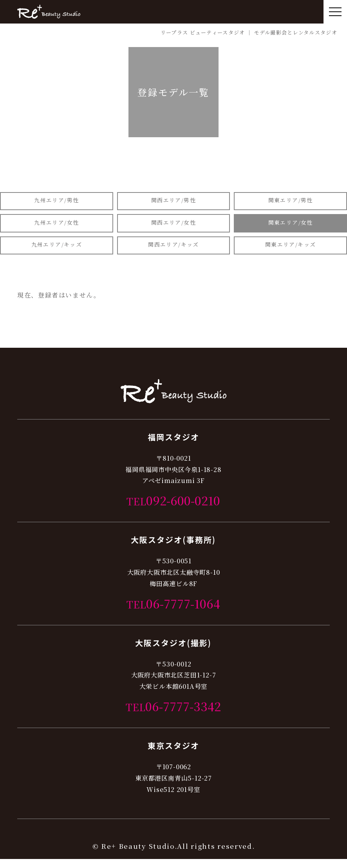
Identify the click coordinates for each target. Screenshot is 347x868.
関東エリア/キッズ (290, 252)
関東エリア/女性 (290, 227)
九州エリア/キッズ (57, 252)
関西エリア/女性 (174, 227)
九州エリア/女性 (57, 227)
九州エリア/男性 (57, 202)
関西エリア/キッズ (174, 252)
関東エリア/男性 (290, 202)
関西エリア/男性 (174, 202)
